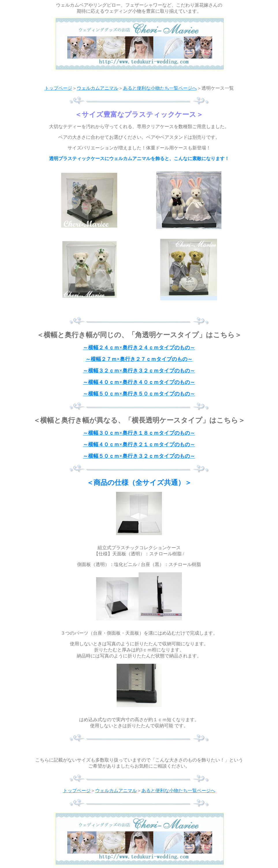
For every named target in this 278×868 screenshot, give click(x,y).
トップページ (58, 88)
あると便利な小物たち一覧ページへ (160, 88)
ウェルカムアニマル (98, 88)
